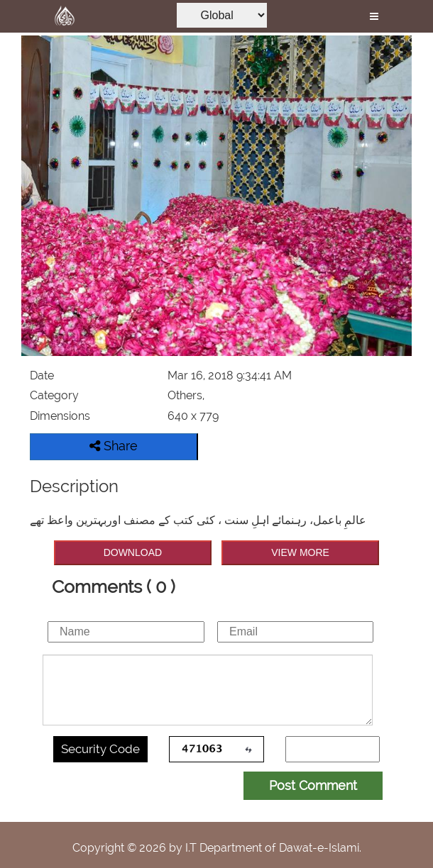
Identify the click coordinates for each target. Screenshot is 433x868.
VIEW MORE (300, 552)
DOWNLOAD (133, 552)
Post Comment (313, 785)
